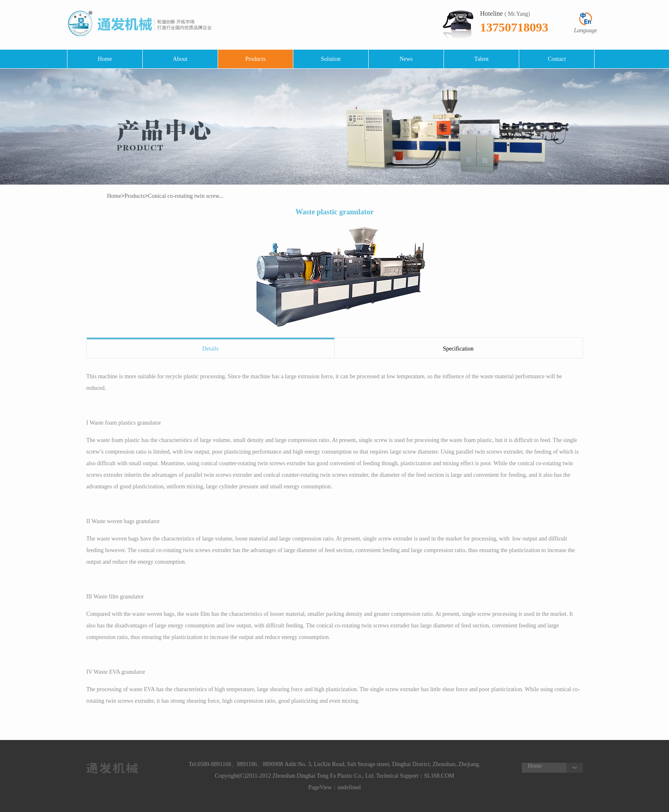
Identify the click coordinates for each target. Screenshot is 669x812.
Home (105, 59)
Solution (331, 59)
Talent (481, 59)
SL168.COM (439, 776)
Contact (557, 59)
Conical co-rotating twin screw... (186, 196)
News (406, 59)
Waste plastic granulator (334, 212)
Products (255, 59)
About (180, 59)
